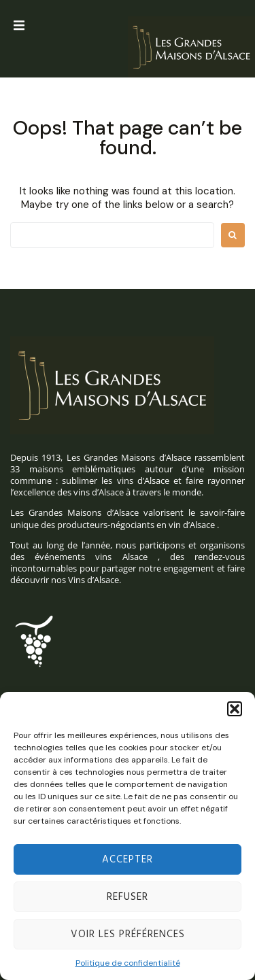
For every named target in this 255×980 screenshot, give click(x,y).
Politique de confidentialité (128, 963)
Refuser (128, 897)
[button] (235, 709)
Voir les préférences (128, 934)
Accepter (128, 860)
